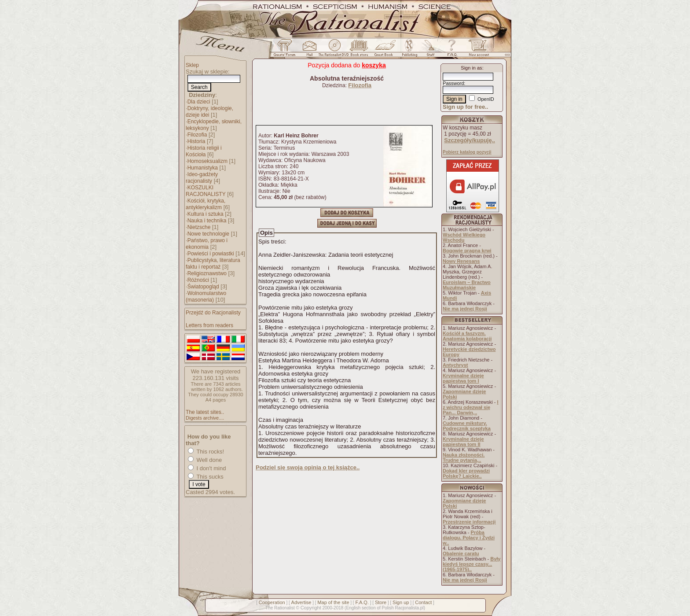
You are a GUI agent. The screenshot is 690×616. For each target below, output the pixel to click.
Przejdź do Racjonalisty (213, 313)
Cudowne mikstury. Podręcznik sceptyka (467, 426)
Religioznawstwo (207, 273)
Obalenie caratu (461, 553)
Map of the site (333, 602)
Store (381, 602)
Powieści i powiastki (211, 254)
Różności (198, 280)
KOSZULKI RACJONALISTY (206, 191)
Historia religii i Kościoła (204, 151)
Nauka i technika (207, 221)
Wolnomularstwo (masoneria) (206, 297)
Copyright (311, 608)
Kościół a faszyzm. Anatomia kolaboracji (467, 336)
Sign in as (471, 68)
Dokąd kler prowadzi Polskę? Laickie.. (466, 473)
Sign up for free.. (465, 107)
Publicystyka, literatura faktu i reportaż (213, 264)
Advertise (301, 602)
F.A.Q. (362, 602)
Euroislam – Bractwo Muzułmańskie (467, 285)
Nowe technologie (208, 234)
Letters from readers (209, 325)
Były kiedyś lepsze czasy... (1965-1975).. (472, 564)
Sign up (401, 602)
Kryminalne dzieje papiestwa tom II (463, 442)
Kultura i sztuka (206, 214)
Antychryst (455, 365)
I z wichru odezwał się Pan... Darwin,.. (471, 407)
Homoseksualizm (207, 161)
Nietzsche (199, 227)
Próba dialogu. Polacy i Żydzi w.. (469, 538)
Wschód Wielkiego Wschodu (464, 237)
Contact (423, 602)
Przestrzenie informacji (469, 522)
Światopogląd (203, 287)
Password (453, 83)
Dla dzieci (199, 102)
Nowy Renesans (461, 261)
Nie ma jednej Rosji (465, 309)
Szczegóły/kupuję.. (470, 140)
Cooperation (272, 602)
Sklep (192, 65)
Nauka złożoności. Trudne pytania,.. (464, 457)
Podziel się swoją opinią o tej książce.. (308, 467)
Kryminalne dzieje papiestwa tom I (463, 378)
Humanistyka (203, 168)
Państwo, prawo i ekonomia (207, 244)
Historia (196, 141)
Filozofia (197, 135)
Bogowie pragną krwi (467, 251)
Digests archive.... (205, 418)
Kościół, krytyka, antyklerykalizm (206, 204)
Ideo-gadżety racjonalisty (202, 178)
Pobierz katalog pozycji (467, 152)
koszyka (374, 65)
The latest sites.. (205, 412)
